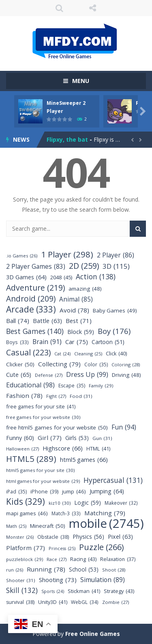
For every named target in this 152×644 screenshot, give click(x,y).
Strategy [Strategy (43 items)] (119, 591)
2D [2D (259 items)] (84, 266)
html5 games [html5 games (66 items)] (84, 460)
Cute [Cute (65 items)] (19, 375)
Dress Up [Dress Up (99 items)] (87, 375)
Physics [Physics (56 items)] (88, 537)
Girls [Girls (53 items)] (77, 438)
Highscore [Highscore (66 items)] (63, 448)
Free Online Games (93, 634)
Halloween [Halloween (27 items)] (22, 449)
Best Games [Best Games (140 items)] (35, 331)
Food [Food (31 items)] (81, 396)
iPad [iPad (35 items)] (16, 492)
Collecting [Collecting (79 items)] (59, 364)
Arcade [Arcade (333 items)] (31, 309)
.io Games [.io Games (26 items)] (22, 256)
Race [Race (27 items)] (57, 559)
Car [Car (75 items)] (77, 342)
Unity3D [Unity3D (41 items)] (53, 602)
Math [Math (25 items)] (16, 526)
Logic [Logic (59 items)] (88, 503)
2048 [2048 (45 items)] (61, 277)
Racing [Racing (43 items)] (83, 559)
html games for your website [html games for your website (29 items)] (43, 481)
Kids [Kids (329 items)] (26, 502)
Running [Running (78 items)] (46, 569)
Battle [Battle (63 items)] (47, 321)
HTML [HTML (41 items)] (98, 449)
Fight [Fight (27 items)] (56, 396)
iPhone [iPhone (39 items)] (44, 492)
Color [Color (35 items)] (96, 365)
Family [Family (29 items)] (101, 386)
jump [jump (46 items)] (74, 492)
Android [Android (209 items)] (31, 299)
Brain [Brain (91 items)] (47, 342)
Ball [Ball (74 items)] (18, 321)
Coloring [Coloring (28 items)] (126, 365)
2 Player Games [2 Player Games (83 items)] (36, 267)
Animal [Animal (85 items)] (76, 299)
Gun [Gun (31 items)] (102, 438)
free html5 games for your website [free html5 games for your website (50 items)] (57, 428)
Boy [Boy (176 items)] (114, 331)
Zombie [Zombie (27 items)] (116, 602)
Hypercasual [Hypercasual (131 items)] (113, 480)
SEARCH (59, 8)
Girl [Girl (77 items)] (50, 438)
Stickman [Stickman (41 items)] (84, 591)
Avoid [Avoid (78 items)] (74, 310)
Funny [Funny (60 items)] (20, 438)
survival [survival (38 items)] (20, 602)
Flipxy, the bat (67, 139)
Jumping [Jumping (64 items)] (107, 491)
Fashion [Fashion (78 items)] (24, 396)
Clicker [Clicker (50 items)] (20, 365)
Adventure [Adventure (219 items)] (35, 288)
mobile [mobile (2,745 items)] (106, 524)
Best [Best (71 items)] (79, 321)
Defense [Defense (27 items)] (49, 375)
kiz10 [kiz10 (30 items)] (60, 503)
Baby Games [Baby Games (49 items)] (115, 311)
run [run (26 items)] (15, 570)
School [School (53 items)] (84, 569)
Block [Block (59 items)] (81, 332)
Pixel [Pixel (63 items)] (120, 537)
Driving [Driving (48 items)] (126, 375)
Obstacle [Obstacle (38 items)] (53, 537)
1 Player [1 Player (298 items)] (67, 254)
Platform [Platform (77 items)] (26, 548)
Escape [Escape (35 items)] (72, 386)
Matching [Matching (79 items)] (105, 513)
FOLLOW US (93, 8)
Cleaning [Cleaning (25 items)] (88, 354)
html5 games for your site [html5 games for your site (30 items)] (40, 470)
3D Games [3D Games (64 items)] (26, 277)
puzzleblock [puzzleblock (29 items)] (25, 559)
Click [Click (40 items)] (116, 354)
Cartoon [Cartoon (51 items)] (108, 342)
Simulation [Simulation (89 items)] (103, 580)
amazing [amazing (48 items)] (85, 289)
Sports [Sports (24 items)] (53, 592)
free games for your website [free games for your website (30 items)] (43, 417)
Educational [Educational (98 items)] (30, 385)
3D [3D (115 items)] (116, 266)
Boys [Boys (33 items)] (17, 342)
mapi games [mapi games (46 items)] (27, 513)
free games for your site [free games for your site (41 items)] (41, 407)
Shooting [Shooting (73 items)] (58, 580)
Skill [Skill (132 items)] (22, 590)
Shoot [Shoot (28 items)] (114, 570)
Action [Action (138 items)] (96, 277)
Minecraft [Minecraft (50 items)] (48, 526)
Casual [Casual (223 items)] (28, 352)
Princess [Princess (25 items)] (62, 549)
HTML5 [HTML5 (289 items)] (31, 459)
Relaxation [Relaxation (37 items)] (118, 559)
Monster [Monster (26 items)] (20, 537)
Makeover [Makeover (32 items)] (121, 503)
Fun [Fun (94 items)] (124, 427)
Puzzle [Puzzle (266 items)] (101, 547)
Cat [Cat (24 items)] (62, 354)
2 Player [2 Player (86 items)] (116, 255)
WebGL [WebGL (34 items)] (85, 602)
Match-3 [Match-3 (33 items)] (66, 513)
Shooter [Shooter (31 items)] (21, 580)
